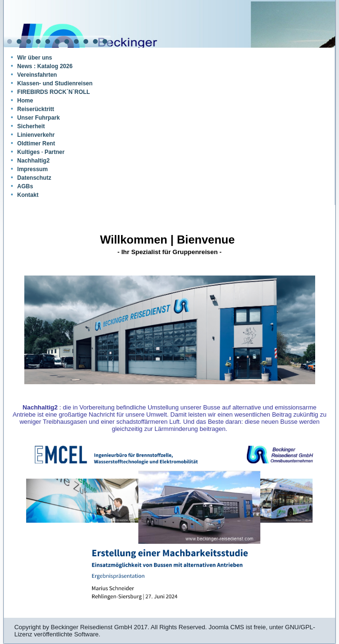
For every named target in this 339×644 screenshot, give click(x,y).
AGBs (25, 186)
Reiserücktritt (36, 109)
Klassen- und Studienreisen (55, 83)
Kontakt (28, 195)
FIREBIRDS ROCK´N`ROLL (54, 92)
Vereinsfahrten (37, 75)
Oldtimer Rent (36, 143)
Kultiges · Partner (41, 152)
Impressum (32, 169)
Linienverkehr (36, 135)
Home (25, 101)
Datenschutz (34, 178)
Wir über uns (35, 58)
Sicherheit (31, 126)
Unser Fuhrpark (38, 118)
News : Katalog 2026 (45, 66)
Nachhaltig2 (33, 161)
